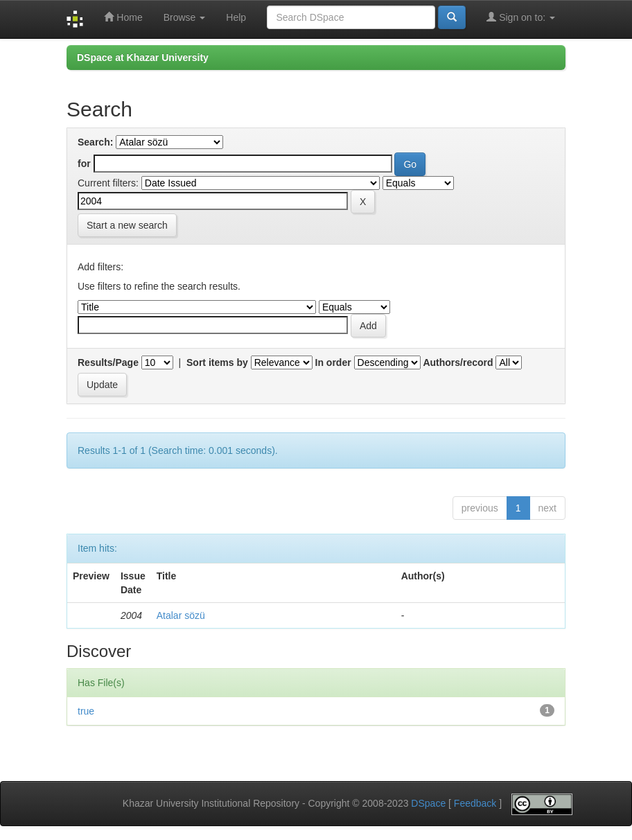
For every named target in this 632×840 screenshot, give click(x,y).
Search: (95, 142)
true (86, 711)
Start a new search (127, 225)
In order (333, 362)
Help (236, 17)
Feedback (475, 803)
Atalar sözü (181, 615)
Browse (185, 17)
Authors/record (458, 362)
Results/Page (108, 362)
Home (123, 17)
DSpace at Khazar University (143, 58)
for (84, 164)
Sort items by (217, 362)
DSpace (428, 803)
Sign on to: (521, 17)
